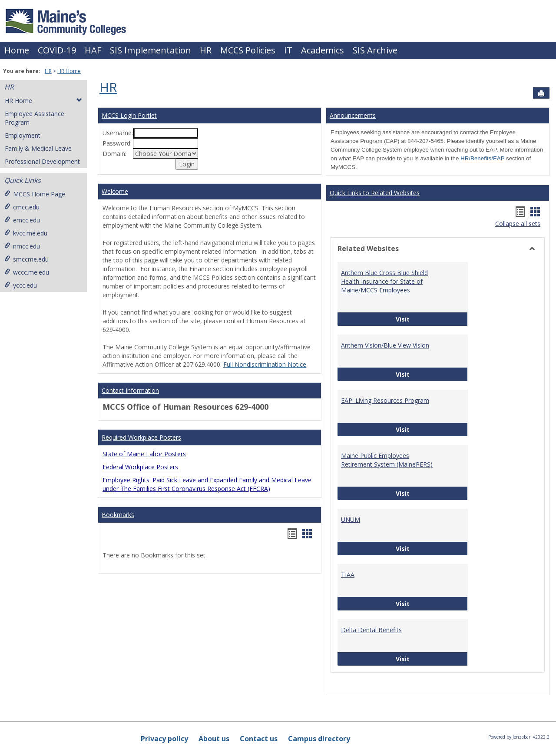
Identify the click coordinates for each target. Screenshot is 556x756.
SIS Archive (375, 50)
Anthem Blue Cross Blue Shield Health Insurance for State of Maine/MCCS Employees (384, 281)
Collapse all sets (518, 224)
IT (288, 50)
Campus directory (319, 739)
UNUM (351, 519)
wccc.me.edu (27, 272)
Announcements (353, 115)
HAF (93, 50)
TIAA (348, 575)
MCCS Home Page (35, 194)
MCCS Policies (248, 50)
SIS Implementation (151, 50)
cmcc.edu (22, 207)
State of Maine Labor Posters (144, 454)
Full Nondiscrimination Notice (265, 364)
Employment (23, 135)
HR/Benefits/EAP (482, 158)
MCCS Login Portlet (129, 115)
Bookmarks (118, 515)
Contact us (259, 739)
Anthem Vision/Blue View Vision (385, 345)
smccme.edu (26, 259)
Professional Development (42, 161)
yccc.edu (21, 285)
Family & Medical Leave (38, 148)
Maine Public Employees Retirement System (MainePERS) (387, 460)
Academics (323, 50)
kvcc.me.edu (26, 233)
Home (17, 50)
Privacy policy (164, 739)
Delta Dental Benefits (371, 630)
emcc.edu (22, 220)
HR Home (69, 71)
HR (206, 50)
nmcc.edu (22, 246)
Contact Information (130, 390)
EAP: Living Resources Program (385, 400)
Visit (432, 319)
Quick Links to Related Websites (375, 193)
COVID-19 (57, 50)
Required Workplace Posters (141, 437)
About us (214, 739)
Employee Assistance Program (35, 118)
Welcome (115, 191)
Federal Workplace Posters (140, 467)
